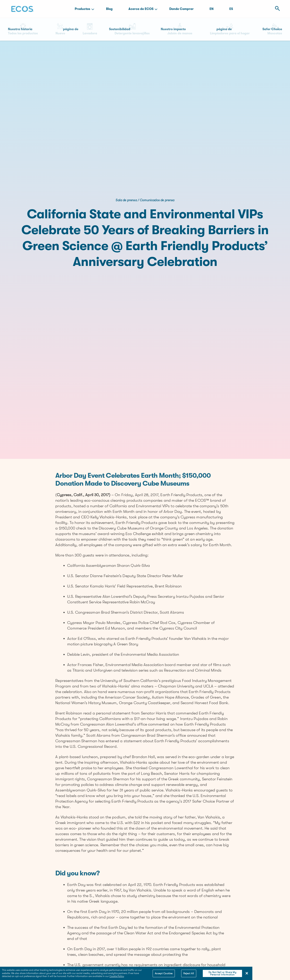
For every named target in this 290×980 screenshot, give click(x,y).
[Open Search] (276, 9)
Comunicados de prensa (157, 200)
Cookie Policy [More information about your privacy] (117, 976)
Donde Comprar (181, 9)
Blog (109, 9)
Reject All (189, 973)
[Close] (247, 973)
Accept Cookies (164, 973)
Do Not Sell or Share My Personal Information (223, 973)
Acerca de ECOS (141, 9)
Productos (82, 9)
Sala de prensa (126, 200)
